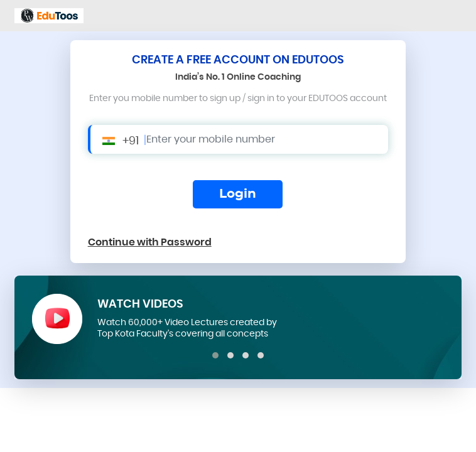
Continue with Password (150, 242)
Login (238, 194)
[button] (215, 355)
